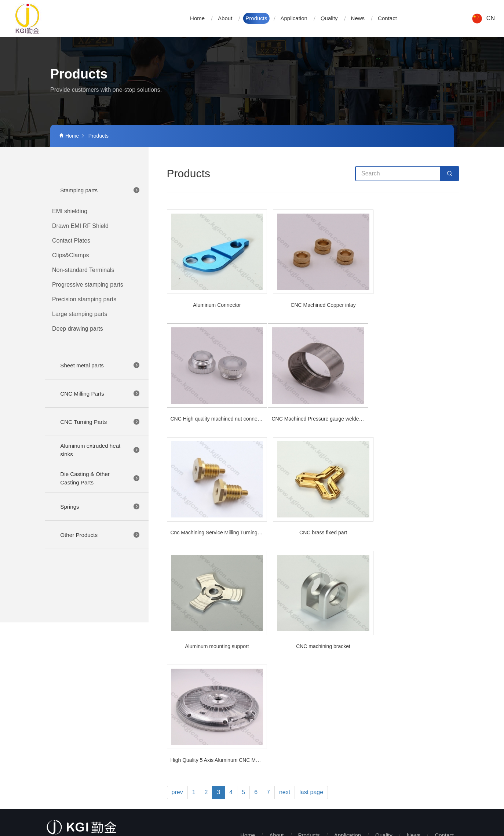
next (285, 565)
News (358, 18)
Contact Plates (71, 241)
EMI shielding (70, 211)
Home (197, 18)
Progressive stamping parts (88, 285)
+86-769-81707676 (89, 746)
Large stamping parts (80, 314)
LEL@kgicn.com (91, 760)
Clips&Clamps (70, 255)
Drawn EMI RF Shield (80, 226)
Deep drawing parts (78, 329)
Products (256, 18)
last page (311, 565)
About (225, 18)
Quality (329, 18)
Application (294, 18)
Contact (387, 18)
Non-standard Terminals (83, 270)
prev (177, 565)
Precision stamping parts (84, 299)
